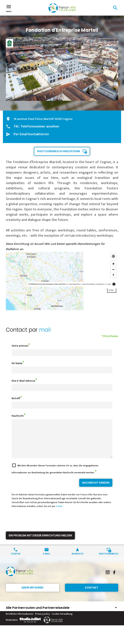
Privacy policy (42, 621)
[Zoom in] (113, 264)
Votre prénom (20, 346)
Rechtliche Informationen (20, 621)
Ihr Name (17, 363)
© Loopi (108, 284)
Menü (9, 8)
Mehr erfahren (32, 595)
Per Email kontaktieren (31, 134)
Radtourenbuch (109, 560)
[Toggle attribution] (114, 284)
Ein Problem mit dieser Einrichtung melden (40, 542)
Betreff (16, 398)
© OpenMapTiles (73, 284)
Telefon (15, 560)
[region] (62, 281)
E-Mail (59, 513)
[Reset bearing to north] (113, 275)
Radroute (78, 560)
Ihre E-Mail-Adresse (23, 381)
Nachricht (18, 416)
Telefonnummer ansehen (40, 127)
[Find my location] (113, 256)
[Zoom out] (113, 269)
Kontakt (92, 595)
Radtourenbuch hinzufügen (59, 151)
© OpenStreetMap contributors (92, 284)
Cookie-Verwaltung (62, 621)
